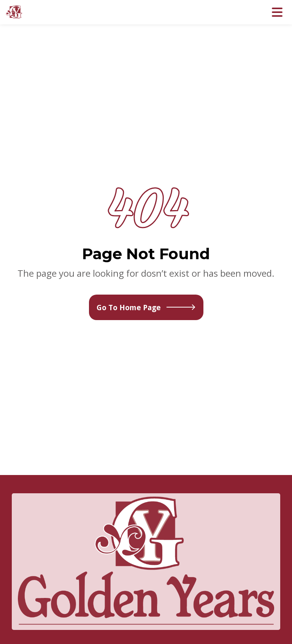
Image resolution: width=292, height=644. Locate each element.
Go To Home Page (146, 307)
